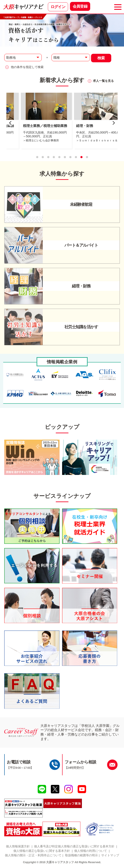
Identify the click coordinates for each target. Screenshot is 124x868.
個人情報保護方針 (18, 846)
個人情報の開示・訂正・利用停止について (33, 855)
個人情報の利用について (91, 851)
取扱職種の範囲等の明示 (81, 855)
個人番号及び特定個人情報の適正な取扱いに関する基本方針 (74, 846)
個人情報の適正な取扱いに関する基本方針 (42, 851)
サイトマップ (110, 855)
